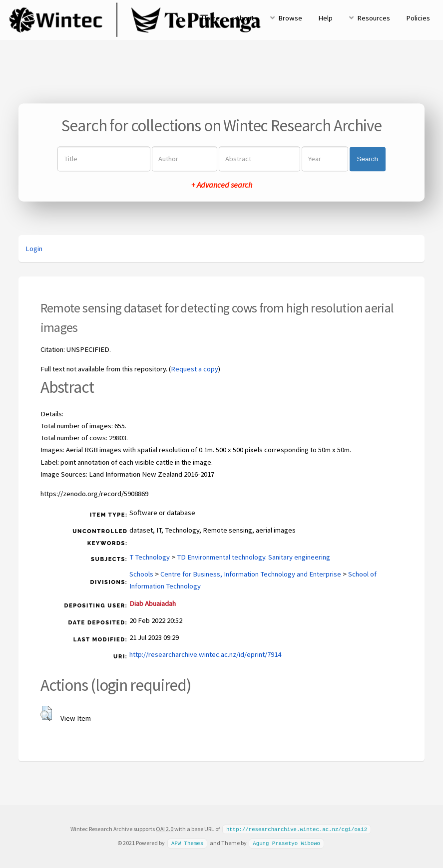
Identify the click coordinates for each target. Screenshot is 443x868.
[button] (46, 713)
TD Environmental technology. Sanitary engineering (253, 557)
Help (325, 18)
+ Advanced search (222, 185)
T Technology (150, 557)
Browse (290, 18)
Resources (374, 18)
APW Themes (187, 843)
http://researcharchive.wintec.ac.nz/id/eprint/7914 (205, 654)
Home (211, 18)
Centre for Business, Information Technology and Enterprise (251, 574)
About (245, 18)
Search (368, 159)
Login (34, 249)
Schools (141, 574)
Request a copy (195, 369)
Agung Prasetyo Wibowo (286, 843)
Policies (418, 18)
